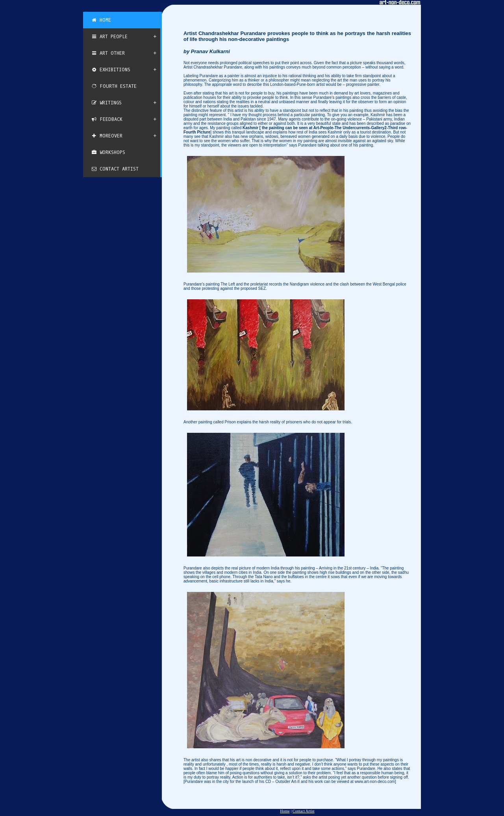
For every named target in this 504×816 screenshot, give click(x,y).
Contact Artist (115, 169)
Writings (106, 103)
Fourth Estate (114, 86)
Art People (109, 37)
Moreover (107, 136)
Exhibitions (111, 70)
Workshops (108, 152)
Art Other (108, 53)
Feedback (107, 119)
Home (101, 20)
